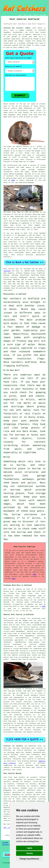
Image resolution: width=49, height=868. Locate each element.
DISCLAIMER (43, 15)
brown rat (8, 110)
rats (10, 35)
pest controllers (33, 286)
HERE (13, 180)
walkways (28, 479)
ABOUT (30, 15)
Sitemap (5, 842)
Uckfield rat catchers (13, 746)
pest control (37, 767)
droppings (14, 223)
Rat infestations (11, 165)
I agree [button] (29, 848)
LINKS (25, 15)
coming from (14, 230)
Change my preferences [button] (29, 859)
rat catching (25, 269)
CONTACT (36, 15)
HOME (20, 15)
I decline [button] (29, 853)
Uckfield (7, 271)
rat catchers (25, 244)
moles (13, 309)
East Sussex (17, 770)
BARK (44, 606)
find (10, 777)
